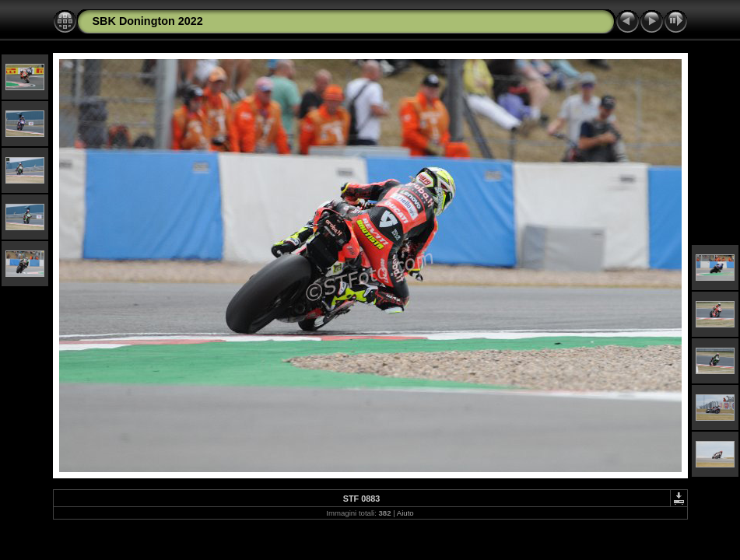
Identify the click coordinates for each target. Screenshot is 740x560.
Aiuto (405, 513)
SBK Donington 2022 (148, 21)
